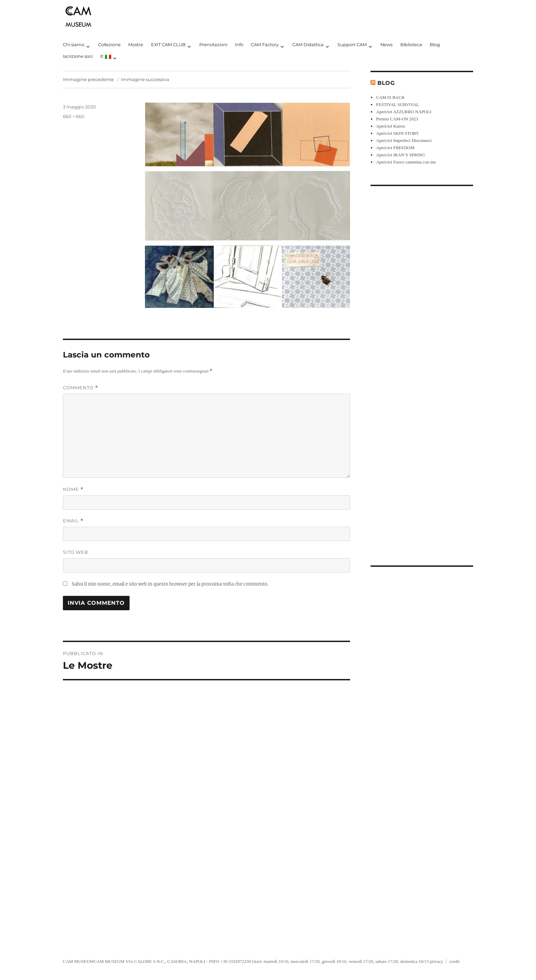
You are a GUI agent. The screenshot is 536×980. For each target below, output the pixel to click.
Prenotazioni (213, 45)
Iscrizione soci (78, 56)
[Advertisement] (423, 370)
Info (239, 45)
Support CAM (352, 45)
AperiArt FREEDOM (395, 148)
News (386, 45)
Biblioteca (411, 45)
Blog (435, 45)
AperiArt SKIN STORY (397, 133)
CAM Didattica (308, 45)
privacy (436, 961)
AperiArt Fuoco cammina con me (406, 162)
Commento (81, 388)
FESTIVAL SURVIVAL (398, 104)
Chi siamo (74, 45)
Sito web (76, 552)
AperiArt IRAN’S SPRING (400, 155)
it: (106, 56)
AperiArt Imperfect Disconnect (404, 140)
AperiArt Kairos (391, 126)
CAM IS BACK (390, 97)
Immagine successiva (145, 79)
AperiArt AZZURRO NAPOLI (404, 112)
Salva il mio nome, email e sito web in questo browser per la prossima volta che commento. (170, 584)
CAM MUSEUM (78, 961)
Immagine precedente (88, 79)
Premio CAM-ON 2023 (397, 119)
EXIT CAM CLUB (168, 45)
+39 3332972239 (236, 961)
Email (73, 521)
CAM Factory (265, 45)
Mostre (136, 45)
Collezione (109, 45)
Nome (73, 489)
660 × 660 (74, 116)
